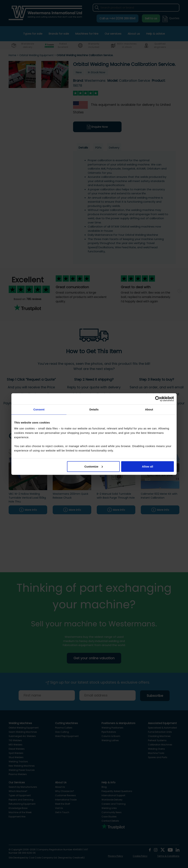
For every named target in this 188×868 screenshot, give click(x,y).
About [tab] (149, 409)
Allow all (148, 466)
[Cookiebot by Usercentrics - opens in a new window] (158, 399)
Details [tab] (94, 409)
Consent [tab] (39, 409)
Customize (94, 466)
